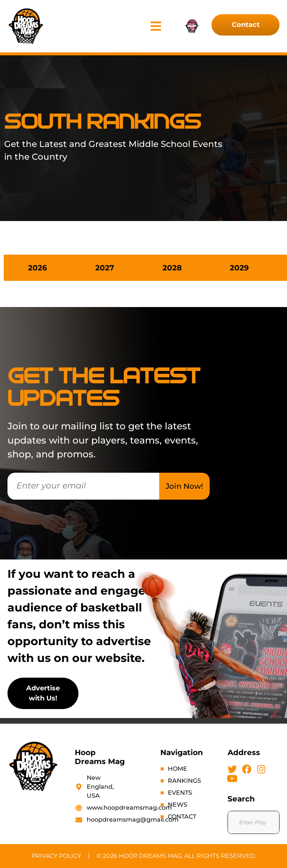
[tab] (37, 268)
